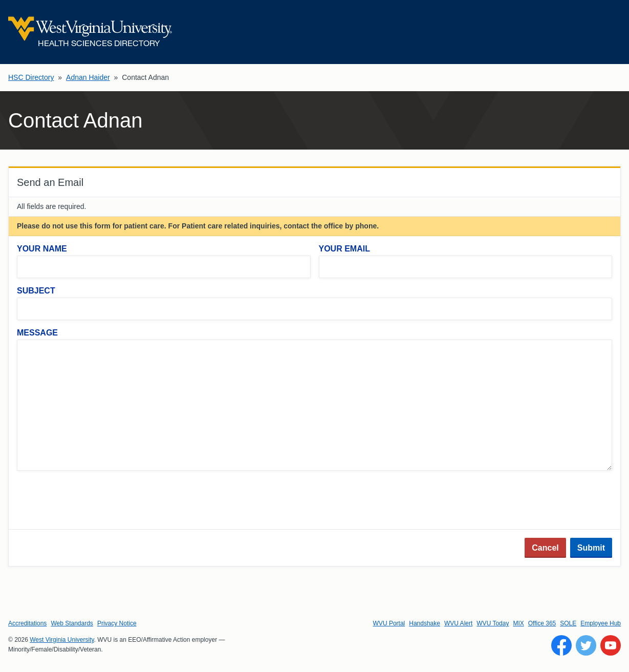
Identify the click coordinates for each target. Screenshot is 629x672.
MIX (518, 623)
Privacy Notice (117, 623)
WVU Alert (458, 623)
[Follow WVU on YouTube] (611, 645)
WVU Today (493, 623)
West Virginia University (62, 640)
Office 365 (542, 623)
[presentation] (95, 501)
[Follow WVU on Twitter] (586, 645)
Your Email (344, 249)
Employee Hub (601, 623)
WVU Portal (389, 623)
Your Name (42, 249)
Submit (591, 548)
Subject (36, 291)
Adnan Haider (88, 77)
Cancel (545, 548)
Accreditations (27, 623)
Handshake (425, 623)
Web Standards (72, 623)
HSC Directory (31, 77)
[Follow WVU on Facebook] (561, 645)
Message (37, 333)
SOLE (568, 623)
